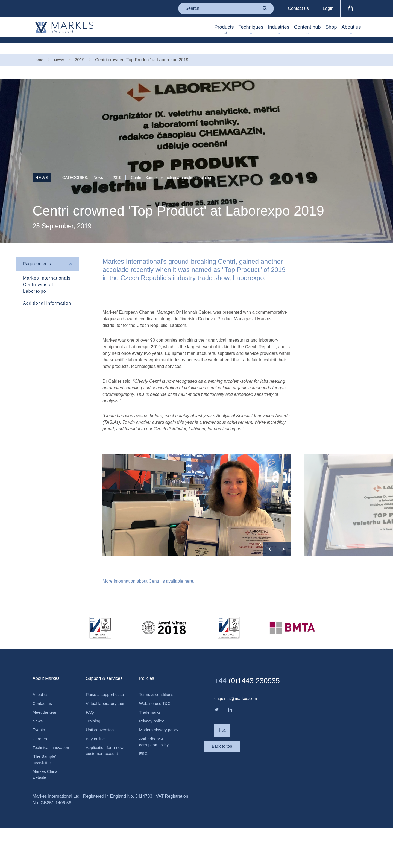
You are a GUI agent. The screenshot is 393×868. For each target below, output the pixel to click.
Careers (40, 776)
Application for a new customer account (102, 805)
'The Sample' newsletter (45, 798)
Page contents (37, 253)
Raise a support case (101, 733)
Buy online (96, 789)
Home (38, 49)
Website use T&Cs (157, 739)
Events (39, 767)
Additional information (47, 292)
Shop (322, 28)
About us (348, 28)
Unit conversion (101, 780)
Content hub (292, 28)
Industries (257, 28)
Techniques (223, 28)
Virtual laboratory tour (102, 749)
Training (94, 770)
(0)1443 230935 (251, 715)
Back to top (236, 789)
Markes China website (46, 814)
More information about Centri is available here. (148, 616)
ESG (144, 798)
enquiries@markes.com (237, 733)
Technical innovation (52, 785)
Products (190, 28)
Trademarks (151, 748)
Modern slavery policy (154, 770)
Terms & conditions (158, 729)
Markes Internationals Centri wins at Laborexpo (47, 274)
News (60, 49)
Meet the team (46, 748)
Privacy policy (152, 757)
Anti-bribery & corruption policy (155, 786)
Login (328, 8)
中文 (222, 767)
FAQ (90, 761)
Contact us (298, 8)
